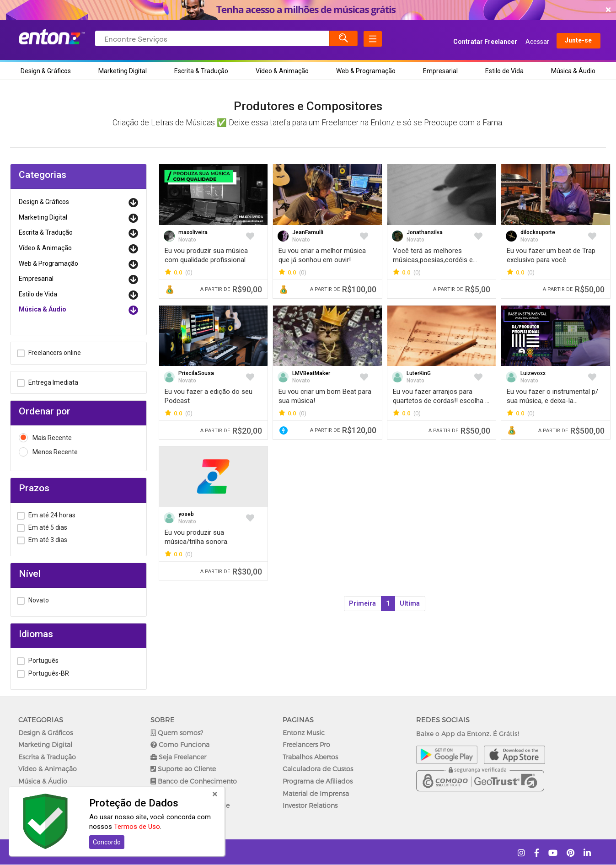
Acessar (528, 42)
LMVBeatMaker (311, 373)
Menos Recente (48, 452)
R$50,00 (574, 289)
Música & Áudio (573, 71)
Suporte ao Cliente (183, 769)
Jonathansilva (425, 232)
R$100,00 (343, 289)
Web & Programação (366, 71)
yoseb (186, 514)
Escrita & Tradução (201, 71)
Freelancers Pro (306, 744)
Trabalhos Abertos (310, 757)
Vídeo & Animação (282, 71)
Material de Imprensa (316, 793)
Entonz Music (304, 733)
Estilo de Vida (504, 71)
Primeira (362, 603)
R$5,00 (462, 289)
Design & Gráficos (46, 71)
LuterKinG (419, 373)
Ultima (410, 603)
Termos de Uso (137, 827)
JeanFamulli (308, 232)
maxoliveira (193, 232)
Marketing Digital (123, 71)
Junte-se (570, 42)
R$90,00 (231, 289)
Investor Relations (310, 805)
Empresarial (440, 71)
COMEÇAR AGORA (306, 10)
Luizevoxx (533, 373)
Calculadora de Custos (318, 769)
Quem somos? (177, 733)
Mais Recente (45, 438)
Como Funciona (180, 744)
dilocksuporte (538, 232)
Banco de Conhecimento (194, 781)
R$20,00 (231, 431)
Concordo (107, 842)
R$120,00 (343, 430)
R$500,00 (571, 431)
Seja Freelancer (178, 757)
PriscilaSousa (196, 373)
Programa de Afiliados (318, 781)
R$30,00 (231, 572)
